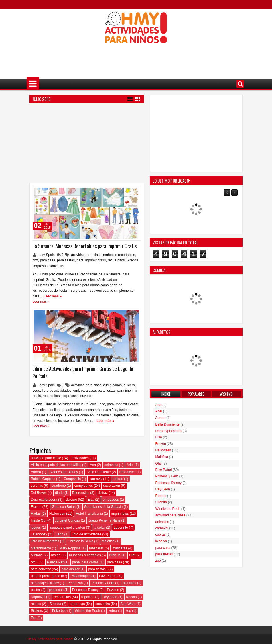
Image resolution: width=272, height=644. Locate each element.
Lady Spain (47, 255)
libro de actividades (57, 391)
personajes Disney (45, 583)
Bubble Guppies (43, 479)
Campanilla (72, 479)
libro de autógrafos (45, 541)
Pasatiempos (80, 576)
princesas (56, 590)
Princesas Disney (85, 590)
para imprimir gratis (91, 260)
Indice (166, 394)
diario (59, 493)
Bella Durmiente (99, 472)
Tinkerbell (59, 611)
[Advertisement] (136, 57)
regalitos (88, 597)
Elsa (91, 500)
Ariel (130, 465)
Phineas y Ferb (103, 583)
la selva (99, 528)
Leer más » (53, 296)
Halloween (57, 514)
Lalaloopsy (39, 534)
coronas (37, 486)
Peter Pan (75, 583)
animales (111, 465)
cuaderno (59, 486)
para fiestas (66, 260)
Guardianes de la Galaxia (103, 507)
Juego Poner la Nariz (104, 520)
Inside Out (39, 520)
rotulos (36, 604)
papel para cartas (85, 562)
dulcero (129, 385)
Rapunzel (38, 597)
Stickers (37, 611)
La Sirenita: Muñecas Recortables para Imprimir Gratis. (85, 246)
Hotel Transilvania (89, 514)
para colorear (41, 569)
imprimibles (120, 514)
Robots (131, 597)
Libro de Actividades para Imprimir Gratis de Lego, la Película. (83, 372)
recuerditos (116, 260)
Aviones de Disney (64, 472)
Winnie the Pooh (87, 611)
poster (35, 590)
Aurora (36, 472)
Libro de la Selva (80, 541)
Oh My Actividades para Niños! (50, 639)
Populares (196, 394)
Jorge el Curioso (67, 520)
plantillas (130, 583)
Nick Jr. (115, 555)
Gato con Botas (64, 507)
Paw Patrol (107, 576)
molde (56, 555)
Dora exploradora (44, 500)
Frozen (36, 507)
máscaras (120, 548)
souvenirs (57, 266)
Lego (36, 391)
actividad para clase (86, 255)
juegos (36, 528)
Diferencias (81, 493)
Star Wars (128, 604)
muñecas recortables (119, 255)
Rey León (110, 597)
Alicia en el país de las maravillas (56, 465)
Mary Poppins (70, 548)
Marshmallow (41, 548)
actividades (80, 458)
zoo (128, 611)
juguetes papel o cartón (67, 528)
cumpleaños (112, 385)
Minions (37, 555)
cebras (118, 479)
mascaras (96, 548)
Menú (33, 84)
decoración (112, 486)
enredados (111, 500)
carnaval (96, 479)
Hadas (36, 514)
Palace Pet (55, 562)
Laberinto (121, 528)
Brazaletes (128, 472)
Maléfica (108, 541)
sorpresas (40, 266)
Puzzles (113, 590)
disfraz (103, 493)
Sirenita (132, 260)
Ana (93, 465)
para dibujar (70, 569)
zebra (113, 611)
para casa (48, 260)
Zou (34, 618)
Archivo (226, 394)
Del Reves (39, 493)
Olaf (132, 555)
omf (35, 260)
